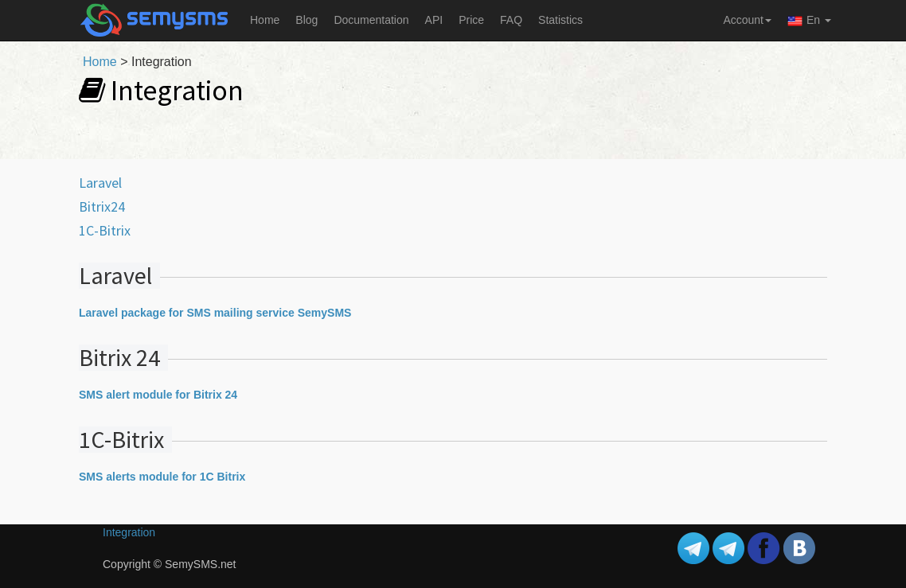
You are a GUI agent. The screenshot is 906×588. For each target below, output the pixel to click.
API (434, 20)
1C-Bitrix (105, 230)
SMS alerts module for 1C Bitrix (162, 477)
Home (265, 20)
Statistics (560, 20)
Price (471, 20)
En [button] (809, 21)
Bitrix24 (102, 206)
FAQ (511, 20)
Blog (307, 20)
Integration (129, 532)
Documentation (371, 20)
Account (747, 20)
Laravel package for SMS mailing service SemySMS (215, 313)
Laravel (100, 183)
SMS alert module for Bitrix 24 (158, 395)
